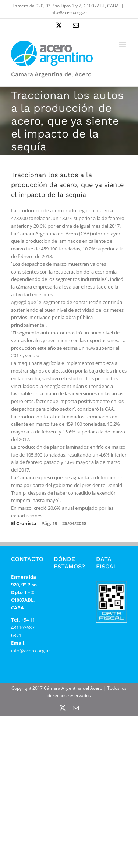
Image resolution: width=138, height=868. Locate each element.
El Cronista (24, 523)
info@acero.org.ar (69, 12)
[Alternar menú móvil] (123, 45)
